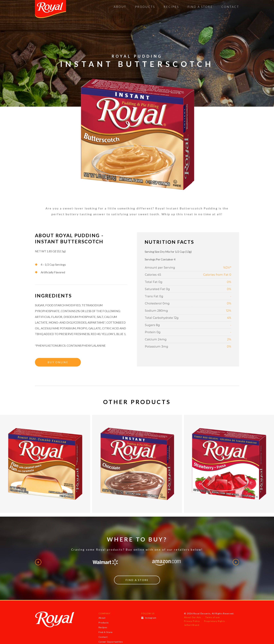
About (120, 7)
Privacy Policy (192, 621)
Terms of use (213, 617)
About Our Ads (193, 617)
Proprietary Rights (215, 621)
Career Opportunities (111, 642)
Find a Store (137, 580)
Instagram (149, 618)
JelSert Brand (192, 625)
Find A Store (200, 7)
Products (145, 7)
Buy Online (50, 378)
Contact (230, 7)
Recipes (171, 7)
